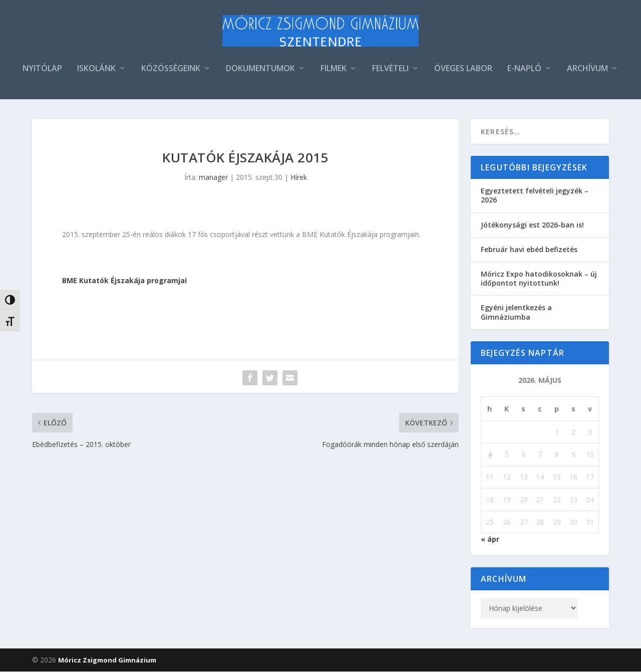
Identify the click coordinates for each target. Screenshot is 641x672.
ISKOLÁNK (96, 69)
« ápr (490, 539)
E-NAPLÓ (524, 69)
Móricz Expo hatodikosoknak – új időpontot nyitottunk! (539, 279)
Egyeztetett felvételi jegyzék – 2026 (535, 196)
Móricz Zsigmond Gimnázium (107, 660)
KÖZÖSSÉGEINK (171, 69)
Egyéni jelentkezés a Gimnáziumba (516, 312)
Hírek (299, 178)
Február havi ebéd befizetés (529, 250)
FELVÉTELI (390, 69)
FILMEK (334, 69)
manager (213, 178)
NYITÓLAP (42, 69)
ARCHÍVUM (587, 69)
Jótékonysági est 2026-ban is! (532, 225)
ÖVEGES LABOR (463, 69)
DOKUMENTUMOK (260, 69)
